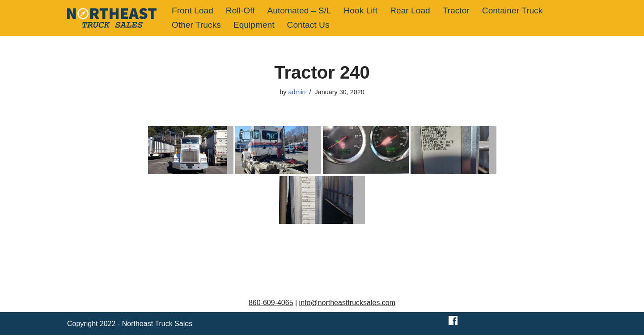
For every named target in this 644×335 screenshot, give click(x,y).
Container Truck (512, 10)
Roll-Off (240, 10)
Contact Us (308, 25)
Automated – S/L (299, 10)
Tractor (456, 10)
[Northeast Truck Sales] (112, 18)
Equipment (254, 25)
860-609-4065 (271, 303)
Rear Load (410, 10)
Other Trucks (196, 25)
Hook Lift (360, 10)
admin (297, 92)
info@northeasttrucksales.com (347, 303)
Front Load (193, 10)
